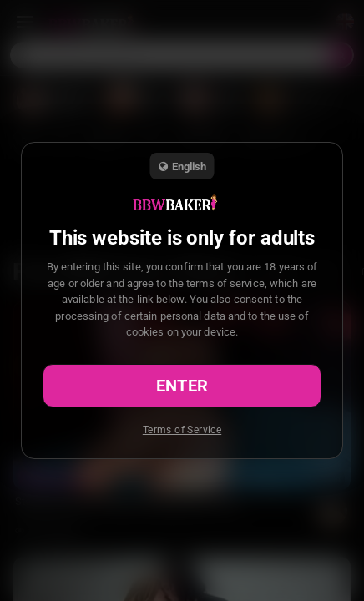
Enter (182, 386)
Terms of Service (182, 430)
